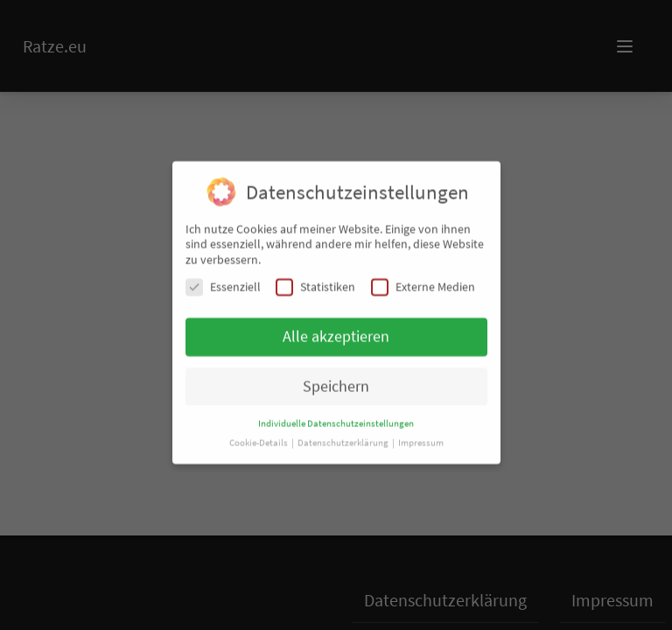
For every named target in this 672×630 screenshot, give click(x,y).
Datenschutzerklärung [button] (344, 434)
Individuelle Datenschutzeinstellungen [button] (336, 413)
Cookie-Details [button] (259, 434)
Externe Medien (423, 277)
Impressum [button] (421, 434)
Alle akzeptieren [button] (336, 326)
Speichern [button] (336, 376)
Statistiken (315, 277)
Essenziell (223, 277)
